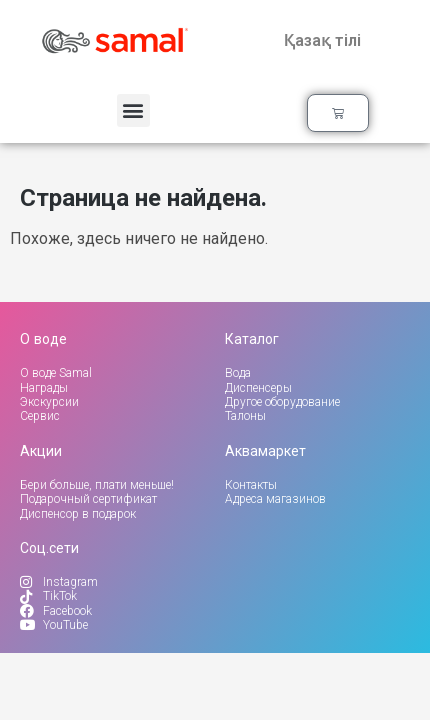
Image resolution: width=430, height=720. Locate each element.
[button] (133, 110)
